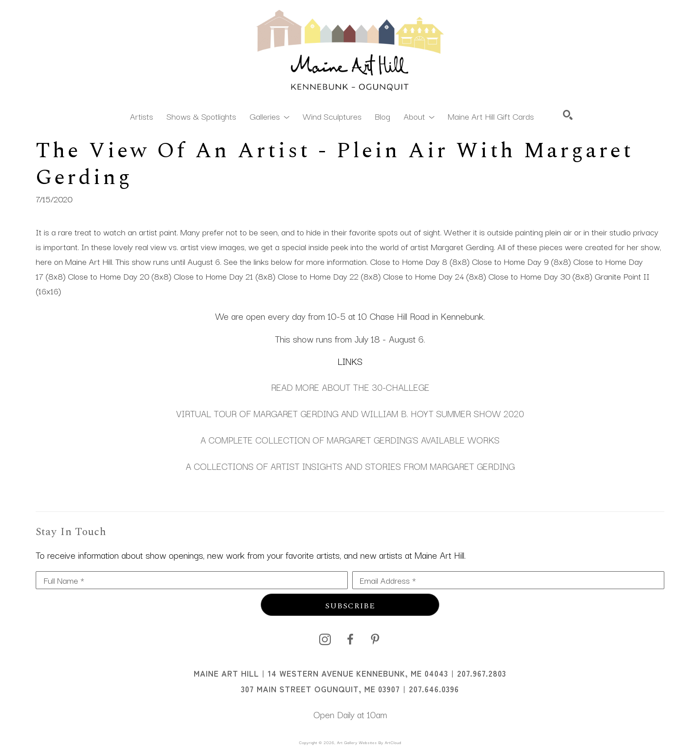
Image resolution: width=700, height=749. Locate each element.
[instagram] (325, 640)
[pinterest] (375, 640)
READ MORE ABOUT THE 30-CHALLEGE (350, 387)
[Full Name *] (192, 580)
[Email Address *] (508, 580)
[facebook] (350, 640)
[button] (269, 116)
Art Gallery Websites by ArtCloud (369, 742)
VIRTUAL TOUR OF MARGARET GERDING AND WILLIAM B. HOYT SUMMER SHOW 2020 (350, 413)
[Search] (568, 115)
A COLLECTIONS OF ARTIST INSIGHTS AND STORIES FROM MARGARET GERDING (350, 466)
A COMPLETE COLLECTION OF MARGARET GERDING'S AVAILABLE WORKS (350, 439)
